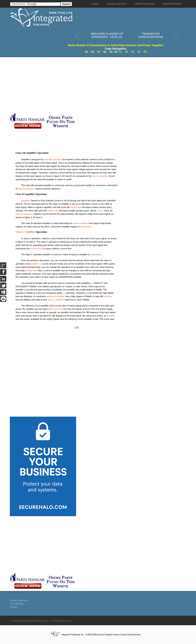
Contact (14, 607)
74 (139, 52)
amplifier (35, 264)
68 (105, 52)
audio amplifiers (81, 223)
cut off (100, 211)
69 (111, 52)
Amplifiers (26, 201)
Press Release (17, 604)
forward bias (76, 207)
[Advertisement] (94, 85)
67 (99, 52)
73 (133, 52)
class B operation (26, 189)
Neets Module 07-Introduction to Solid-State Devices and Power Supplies (116, 45)
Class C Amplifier (25, 232)
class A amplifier (100, 176)
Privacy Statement (19, 600)
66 (93, 52)
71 (120, 52)
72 (126, 52)
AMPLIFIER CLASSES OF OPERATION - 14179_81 (107, 35)
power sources (55, 309)
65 (87, 52)
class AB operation (53, 159)
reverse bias (53, 211)
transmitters (86, 227)
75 (145, 52)
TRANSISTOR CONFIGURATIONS (151, 35)
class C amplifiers (56, 300)
